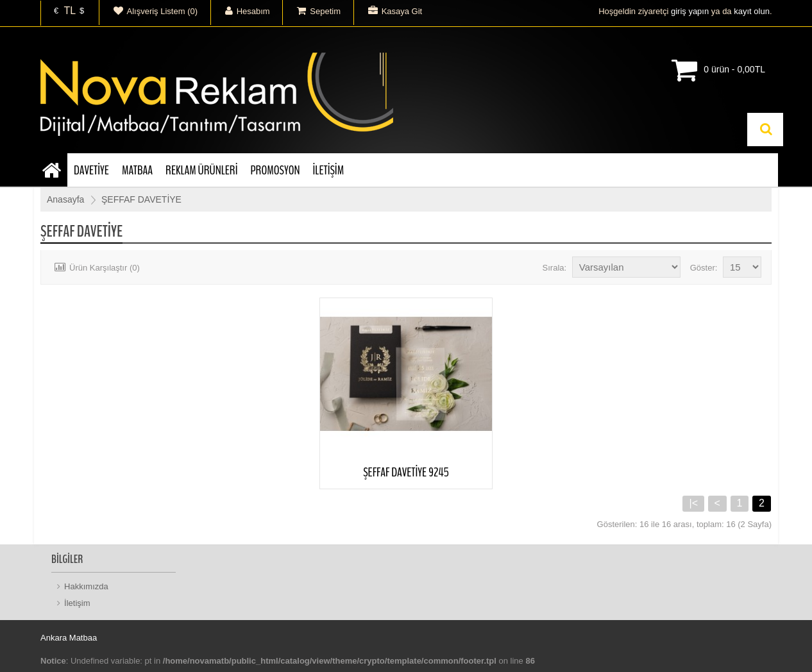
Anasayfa (65, 199)
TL (70, 11)
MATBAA (137, 170)
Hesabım (241, 11)
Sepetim (312, 11)
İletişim (77, 603)
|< (693, 503)
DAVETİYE (91, 170)
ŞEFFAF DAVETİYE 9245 (406, 472)
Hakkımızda (86, 586)
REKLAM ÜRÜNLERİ (201, 170)
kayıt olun (752, 11)
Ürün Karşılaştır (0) (95, 268)
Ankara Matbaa (69, 638)
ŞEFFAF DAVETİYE (141, 199)
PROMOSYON (275, 170)
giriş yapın (690, 11)
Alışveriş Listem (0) (149, 11)
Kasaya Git (388, 11)
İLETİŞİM (329, 170)
